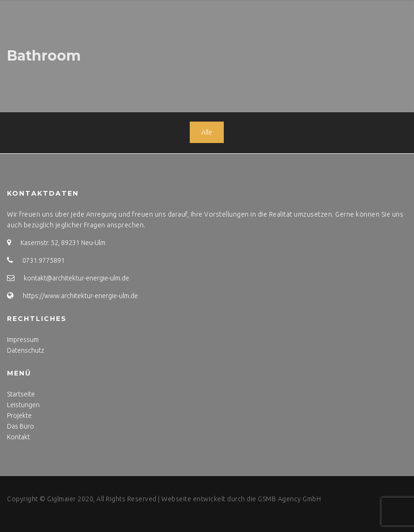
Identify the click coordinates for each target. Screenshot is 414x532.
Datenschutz (26, 350)
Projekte (19, 416)
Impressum (23, 340)
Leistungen (23, 405)
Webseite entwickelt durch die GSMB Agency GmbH (241, 499)
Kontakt (18, 437)
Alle (207, 132)
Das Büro (21, 426)
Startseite (21, 394)
